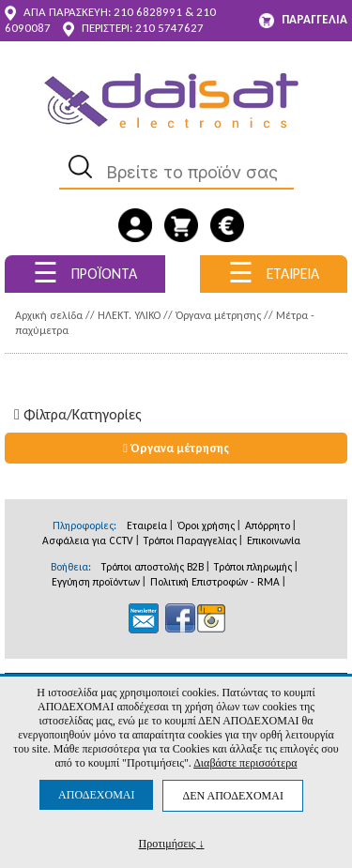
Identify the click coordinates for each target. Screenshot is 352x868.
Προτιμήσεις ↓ (172, 843)
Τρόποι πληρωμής (253, 567)
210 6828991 (148, 12)
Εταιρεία (147, 525)
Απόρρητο (268, 525)
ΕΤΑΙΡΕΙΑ (274, 273)
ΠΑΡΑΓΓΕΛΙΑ (303, 20)
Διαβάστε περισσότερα (245, 763)
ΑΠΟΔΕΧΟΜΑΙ (96, 795)
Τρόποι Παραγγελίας (190, 541)
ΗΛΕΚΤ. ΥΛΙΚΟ (129, 315)
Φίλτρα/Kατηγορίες (78, 414)
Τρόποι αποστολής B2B (153, 567)
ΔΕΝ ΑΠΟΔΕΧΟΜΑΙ (232, 796)
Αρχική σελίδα (49, 315)
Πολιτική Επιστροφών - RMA (215, 582)
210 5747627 (169, 28)
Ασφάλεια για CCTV (88, 541)
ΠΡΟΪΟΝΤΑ (85, 273)
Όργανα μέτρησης (218, 315)
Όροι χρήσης (206, 525)
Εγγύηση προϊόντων (96, 582)
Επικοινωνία (274, 541)
